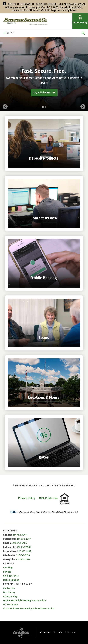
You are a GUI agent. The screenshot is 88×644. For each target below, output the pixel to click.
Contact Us (9, 588)
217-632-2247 (24, 539)
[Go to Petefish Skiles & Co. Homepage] (25, 21)
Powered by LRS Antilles (58, 632)
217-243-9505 (24, 547)
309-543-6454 (19, 543)
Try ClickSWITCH (44, 93)
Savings (7, 572)
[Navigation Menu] (9, 33)
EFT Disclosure (11, 605)
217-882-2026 (23, 559)
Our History (9, 592)
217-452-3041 (19, 535)
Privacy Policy (27, 498)
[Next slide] (83, 107)
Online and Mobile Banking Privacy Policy (24, 600)
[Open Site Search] (83, 33)
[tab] (43, 107)
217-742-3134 (23, 555)
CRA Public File (48, 498)
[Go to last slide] (5, 107)
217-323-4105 (24, 551)
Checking (8, 568)
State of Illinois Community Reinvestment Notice (29, 609)
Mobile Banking (11, 580)
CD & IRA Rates (11, 576)
